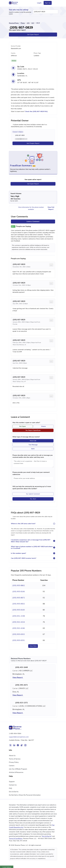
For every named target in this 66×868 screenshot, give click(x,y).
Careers (12, 766)
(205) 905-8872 (19, 598)
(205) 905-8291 (19, 640)
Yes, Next (33, 499)
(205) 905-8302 (19, 634)
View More (33, 646)
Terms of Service (15, 759)
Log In (39, 3)
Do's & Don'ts (14, 792)
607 (33, 23)
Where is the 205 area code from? (23, 524)
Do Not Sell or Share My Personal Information (25, 795)
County (13, 53)
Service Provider (16, 46)
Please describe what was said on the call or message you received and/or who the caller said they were (33, 456)
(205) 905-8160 (19, 610)
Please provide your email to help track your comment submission (31, 473)
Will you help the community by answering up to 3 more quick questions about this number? (32, 488)
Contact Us (13, 785)
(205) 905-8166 (19, 592)
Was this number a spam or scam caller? (27, 423)
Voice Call (33, 441)
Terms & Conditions (16, 839)
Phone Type (37, 53)
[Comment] (33, 463)
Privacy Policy (14, 762)
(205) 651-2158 (19, 616)
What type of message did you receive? (26, 437)
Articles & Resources (16, 772)
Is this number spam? (19, 553)
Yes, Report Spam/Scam (33, 430)
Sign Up (48, 3)
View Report (19, 677)
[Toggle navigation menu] (55, 3)
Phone (23, 23)
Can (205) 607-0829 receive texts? (24, 558)
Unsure (43, 426)
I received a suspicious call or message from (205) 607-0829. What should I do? (31, 541)
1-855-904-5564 (15, 734)
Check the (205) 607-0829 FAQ (36, 111)
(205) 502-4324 (19, 622)
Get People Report (33, 143)
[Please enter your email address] (33, 478)
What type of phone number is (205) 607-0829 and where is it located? (32, 547)
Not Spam (23, 426)
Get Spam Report (33, 35)
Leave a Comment (33, 222)
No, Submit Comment (33, 494)
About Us (12, 756)
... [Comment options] (51, 265)
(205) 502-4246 (19, 628)
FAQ (10, 788)
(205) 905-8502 (19, 604)
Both (33, 449)
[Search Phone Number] (56, 12)
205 (28, 23)
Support (12, 782)
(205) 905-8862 (19, 585)
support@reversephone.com (19, 737)
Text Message (33, 445)
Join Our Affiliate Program (18, 769)
